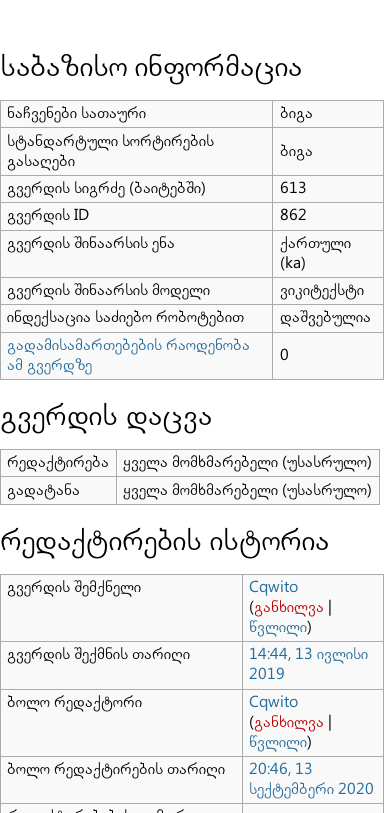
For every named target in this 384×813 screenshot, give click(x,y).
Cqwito (273, 587)
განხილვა (289, 607)
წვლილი (278, 627)
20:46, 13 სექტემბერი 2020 (311, 779)
